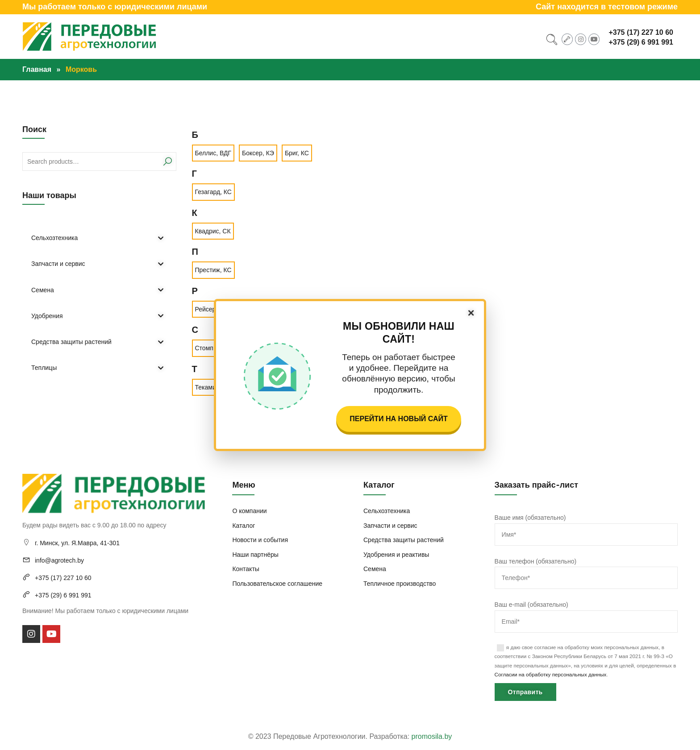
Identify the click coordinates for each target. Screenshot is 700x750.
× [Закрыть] (471, 313)
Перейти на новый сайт (398, 419)
